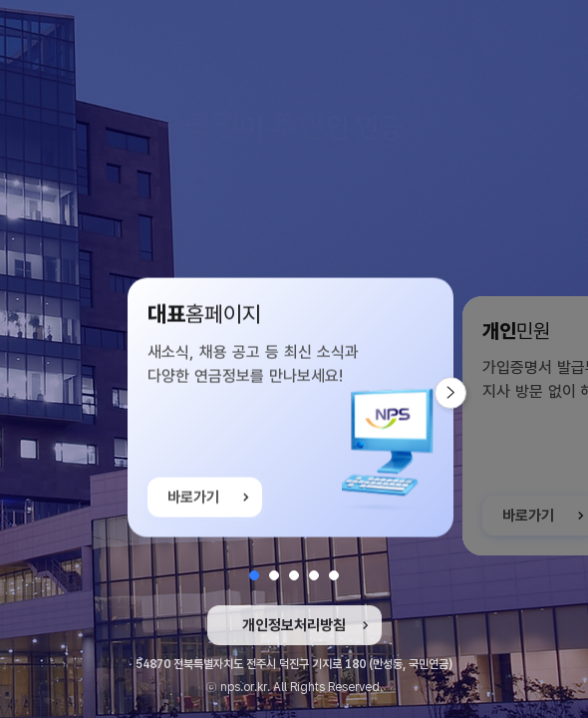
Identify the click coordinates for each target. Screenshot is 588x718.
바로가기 (193, 502)
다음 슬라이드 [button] (466, 393)
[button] (254, 575)
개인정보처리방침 (294, 625)
